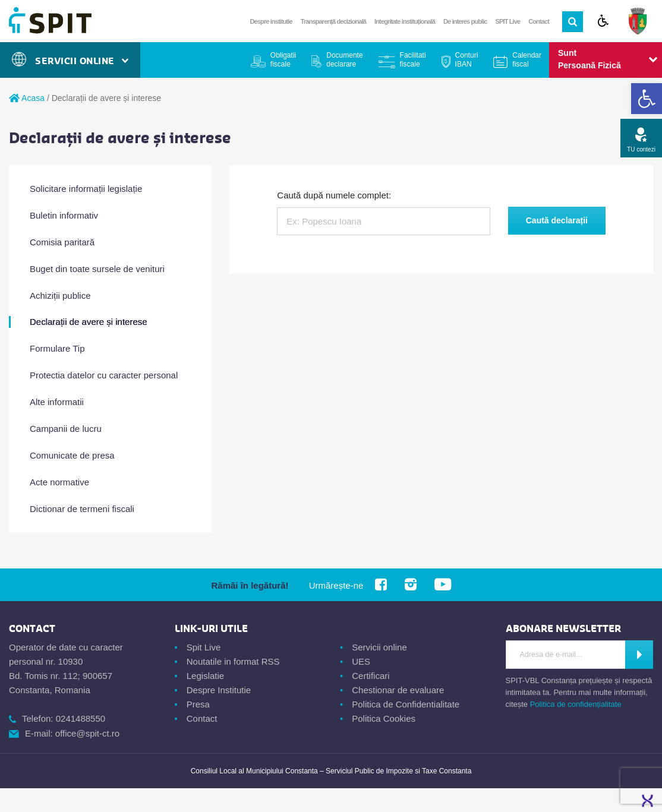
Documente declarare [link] (344, 60)
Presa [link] (198, 704)
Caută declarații (557, 220)
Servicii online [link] (379, 647)
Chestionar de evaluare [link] (398, 690)
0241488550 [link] (81, 718)
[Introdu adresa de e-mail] (566, 655)
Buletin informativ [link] (64, 215)
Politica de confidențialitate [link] (576, 704)
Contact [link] (539, 21)
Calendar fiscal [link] (527, 60)
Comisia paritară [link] (62, 242)
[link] (647, 99)
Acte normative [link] (59, 482)
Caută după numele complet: (334, 195)
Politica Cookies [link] (384, 718)
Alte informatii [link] (57, 402)
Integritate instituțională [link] (405, 21)
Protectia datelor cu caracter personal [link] (104, 375)
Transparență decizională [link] (333, 21)
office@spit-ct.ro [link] (87, 733)
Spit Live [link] (204, 647)
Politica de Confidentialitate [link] (406, 704)
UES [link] (361, 661)
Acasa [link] (27, 98)
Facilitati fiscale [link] (413, 60)
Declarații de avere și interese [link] (89, 322)
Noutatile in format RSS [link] (233, 661)
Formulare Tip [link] (57, 348)
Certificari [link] (371, 676)
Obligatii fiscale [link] (283, 60)
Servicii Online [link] (70, 61)
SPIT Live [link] (508, 21)
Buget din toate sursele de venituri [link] (97, 269)
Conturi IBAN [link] (467, 60)
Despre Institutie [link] (219, 690)
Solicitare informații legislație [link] (86, 189)
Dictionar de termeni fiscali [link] (82, 509)
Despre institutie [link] (271, 21)
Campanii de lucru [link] (66, 429)
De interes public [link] (465, 21)
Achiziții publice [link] (60, 296)
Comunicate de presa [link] (72, 455)
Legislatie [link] (205, 676)
